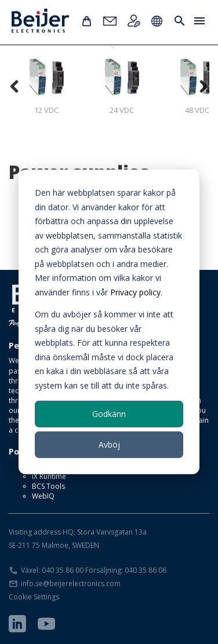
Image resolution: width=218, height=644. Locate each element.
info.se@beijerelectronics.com (71, 583)
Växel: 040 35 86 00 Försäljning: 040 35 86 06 (94, 570)
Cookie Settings (34, 597)
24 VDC (122, 86)
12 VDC (46, 86)
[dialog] (109, 322)
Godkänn (109, 414)
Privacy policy (135, 292)
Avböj (109, 444)
